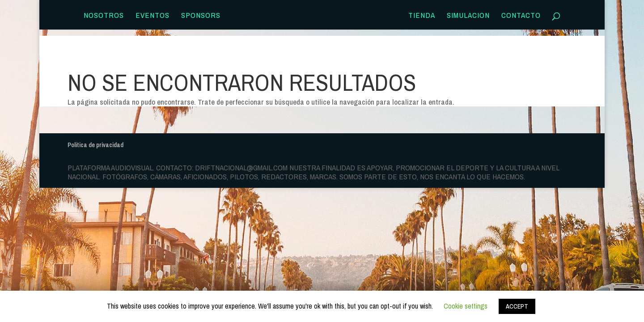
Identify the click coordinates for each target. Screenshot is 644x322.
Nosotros (104, 16)
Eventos (153, 16)
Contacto (521, 16)
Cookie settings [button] (466, 306)
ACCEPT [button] (517, 306)
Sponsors (201, 16)
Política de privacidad (95, 145)
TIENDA (422, 16)
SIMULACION (468, 16)
